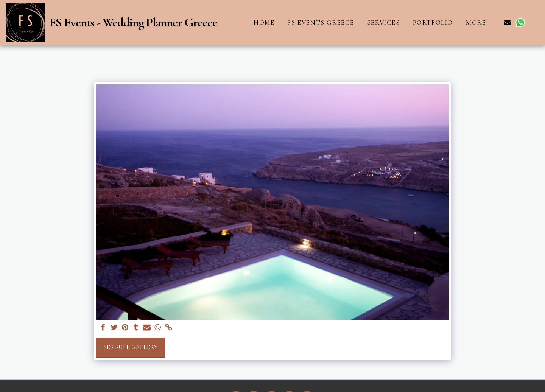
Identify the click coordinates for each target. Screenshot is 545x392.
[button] (507, 23)
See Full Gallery (130, 347)
